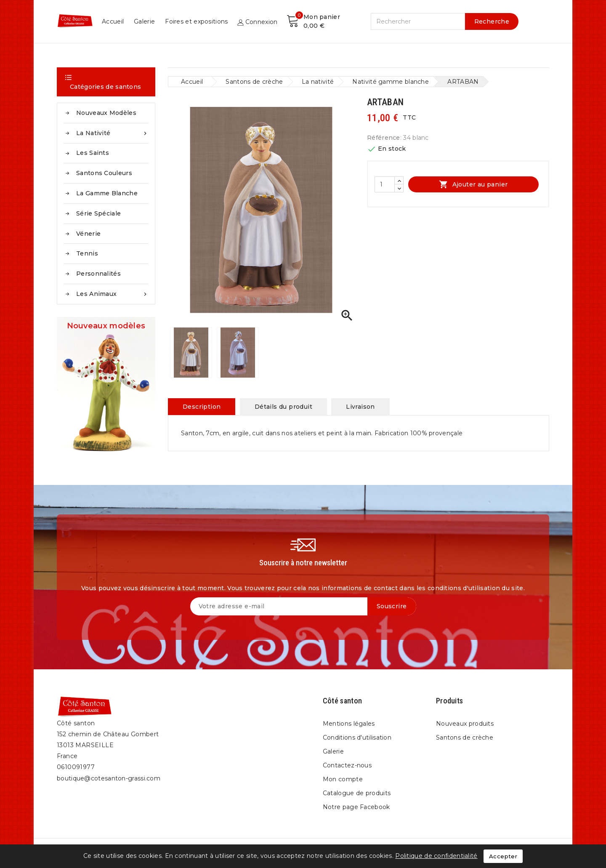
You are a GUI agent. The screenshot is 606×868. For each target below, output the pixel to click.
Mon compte (343, 779)
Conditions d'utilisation (357, 738)
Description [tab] (202, 407)
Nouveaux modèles (106, 113)
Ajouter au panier (473, 184)
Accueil (322, 21)
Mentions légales (349, 724)
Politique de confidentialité (436, 856)
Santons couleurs (104, 173)
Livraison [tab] (360, 407)
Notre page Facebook (356, 807)
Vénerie (88, 234)
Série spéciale (98, 213)
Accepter (503, 856)
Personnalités (98, 274)
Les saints (93, 153)
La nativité (112, 133)
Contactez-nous (347, 765)
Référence (384, 138)
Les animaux (112, 294)
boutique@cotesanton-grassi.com (109, 778)
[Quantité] (385, 184)
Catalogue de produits (357, 793)
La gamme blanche (107, 193)
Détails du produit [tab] (283, 407)
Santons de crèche (465, 738)
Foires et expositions (405, 21)
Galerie (353, 21)
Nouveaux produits (465, 724)
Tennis (87, 253)
